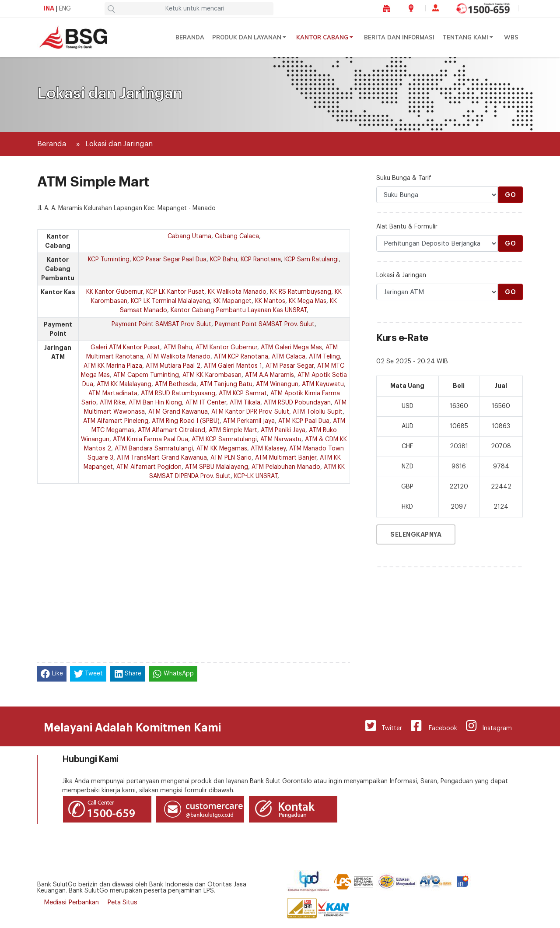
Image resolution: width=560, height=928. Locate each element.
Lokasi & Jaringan (401, 275)
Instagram (489, 726)
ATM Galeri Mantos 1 (233, 366)
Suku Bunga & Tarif (404, 178)
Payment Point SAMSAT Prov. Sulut (161, 324)
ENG (65, 9)
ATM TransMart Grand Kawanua (162, 458)
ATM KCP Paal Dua (304, 421)
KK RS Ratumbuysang (301, 292)
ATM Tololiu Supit (318, 412)
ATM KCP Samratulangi (224, 439)
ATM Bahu (178, 348)
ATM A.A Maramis (269, 375)
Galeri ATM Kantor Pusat (125, 348)
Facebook (434, 726)
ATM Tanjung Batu (226, 384)
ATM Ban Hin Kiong (155, 403)
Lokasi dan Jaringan (119, 144)
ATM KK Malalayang (124, 384)
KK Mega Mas (308, 301)
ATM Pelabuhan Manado (286, 467)
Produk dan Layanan (247, 37)
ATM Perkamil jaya (249, 421)
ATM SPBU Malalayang (217, 467)
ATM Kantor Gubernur (226, 348)
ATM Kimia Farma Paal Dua (150, 439)
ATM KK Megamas (222, 449)
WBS (511, 37)
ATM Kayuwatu (323, 384)
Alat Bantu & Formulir (407, 227)
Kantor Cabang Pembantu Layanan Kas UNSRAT (239, 310)
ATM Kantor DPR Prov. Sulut (250, 412)
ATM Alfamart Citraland (171, 430)
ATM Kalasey (268, 449)
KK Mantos (270, 301)
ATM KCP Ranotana (241, 357)
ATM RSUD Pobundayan (297, 403)
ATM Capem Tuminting (146, 375)
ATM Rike (112, 403)
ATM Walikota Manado (178, 357)
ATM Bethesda (176, 384)
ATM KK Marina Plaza (113, 366)
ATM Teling (324, 357)
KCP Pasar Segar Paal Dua (170, 260)
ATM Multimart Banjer (286, 458)
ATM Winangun (277, 384)
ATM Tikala (245, 403)
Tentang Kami (465, 37)
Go (510, 195)
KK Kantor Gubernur (114, 292)
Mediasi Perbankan (71, 902)
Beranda (190, 37)
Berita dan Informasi (399, 37)
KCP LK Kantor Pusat (175, 292)
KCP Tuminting (109, 260)
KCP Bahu (224, 260)
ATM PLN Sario (231, 458)
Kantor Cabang (322, 37)
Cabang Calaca (237, 236)
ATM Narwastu (281, 439)
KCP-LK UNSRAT (256, 476)
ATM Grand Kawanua (178, 412)
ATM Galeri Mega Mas (291, 348)
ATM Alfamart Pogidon (149, 467)
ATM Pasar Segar (290, 366)
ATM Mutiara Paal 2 (173, 366)
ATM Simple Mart (233, 430)
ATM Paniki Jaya (283, 430)
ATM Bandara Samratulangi (154, 449)
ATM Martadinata (113, 394)
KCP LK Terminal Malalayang (170, 301)
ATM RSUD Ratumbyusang (178, 394)
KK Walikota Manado (237, 292)
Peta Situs (122, 902)
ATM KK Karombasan (212, 375)
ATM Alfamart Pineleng (116, 421)
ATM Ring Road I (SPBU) (186, 421)
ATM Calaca (289, 357)
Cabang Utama (189, 236)
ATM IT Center (206, 403)
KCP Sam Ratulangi (311, 260)
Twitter (384, 726)
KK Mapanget (233, 301)
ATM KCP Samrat (243, 394)
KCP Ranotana (261, 260)
